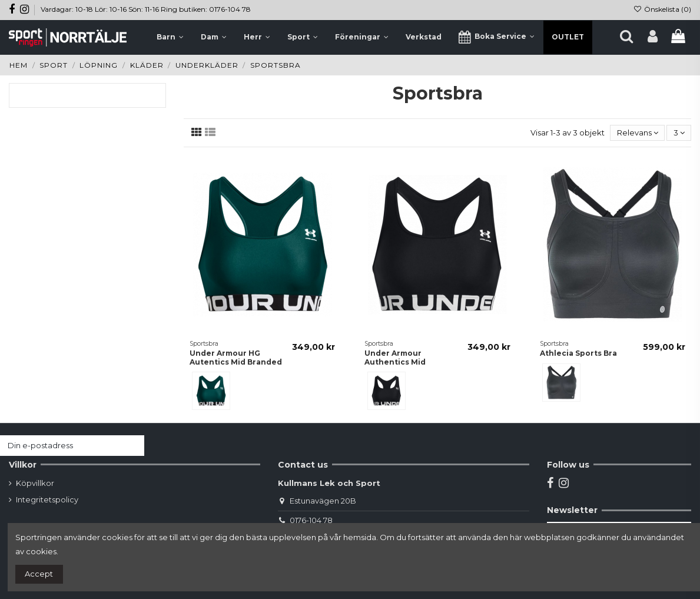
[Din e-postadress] (61, 446)
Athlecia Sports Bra (578, 353)
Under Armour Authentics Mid (395, 357)
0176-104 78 (311, 520)
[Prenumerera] (133, 446)
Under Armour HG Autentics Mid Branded (236, 357)
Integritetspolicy (47, 499)
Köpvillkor (35, 483)
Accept (39, 574)
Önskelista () (662, 9)
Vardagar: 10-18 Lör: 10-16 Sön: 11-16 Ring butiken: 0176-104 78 (146, 9)
